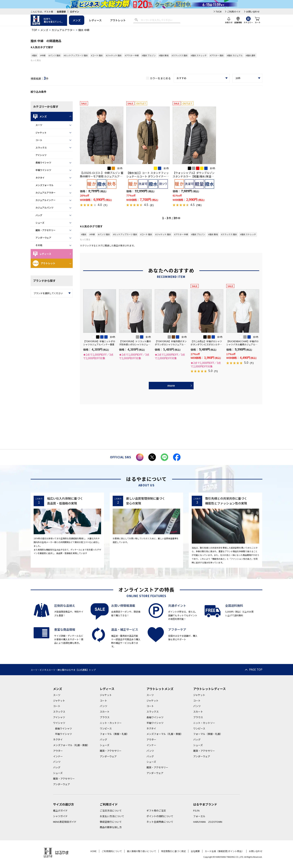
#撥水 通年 (251, 55)
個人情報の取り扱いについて (141, 851)
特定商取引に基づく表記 (173, 851)
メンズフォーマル (44, 185)
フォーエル (199, 816)
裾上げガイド (60, 811)
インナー (58, 756)
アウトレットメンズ (160, 689)
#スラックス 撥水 (180, 55)
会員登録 (61, 11)
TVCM (219, 11)
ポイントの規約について (160, 816)
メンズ (77, 20)
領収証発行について (111, 822)
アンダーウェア (43, 238)
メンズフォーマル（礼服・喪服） (71, 745)
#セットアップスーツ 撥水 (76, 55)
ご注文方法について (111, 811)
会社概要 (195, 851)
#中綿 (43, 55)
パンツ (57, 762)
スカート (105, 712)
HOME (94, 851)
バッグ (39, 215)
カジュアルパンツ (44, 207)
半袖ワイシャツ (43, 170)
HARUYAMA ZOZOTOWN (208, 822)
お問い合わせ (253, 11)
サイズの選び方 (64, 804)
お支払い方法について (112, 816)
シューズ (40, 223)
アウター (58, 751)
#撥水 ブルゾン (149, 55)
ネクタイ (40, 178)
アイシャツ (41, 155)
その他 (39, 245)
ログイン (75, 11)
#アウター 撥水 (217, 55)
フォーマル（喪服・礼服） (114, 734)
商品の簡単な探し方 (111, 827)
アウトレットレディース (209, 689)
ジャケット (41, 132)
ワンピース (106, 728)
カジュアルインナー (46, 200)
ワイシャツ (59, 723)
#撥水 (34, 55)
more (171, 385)
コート (39, 140)
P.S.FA (196, 811)
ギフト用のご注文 (156, 811)
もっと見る (36, 60)
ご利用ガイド (234, 11)
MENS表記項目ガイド (65, 822)
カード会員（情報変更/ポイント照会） (224, 851)
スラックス (41, 147)
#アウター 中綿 (132, 55)
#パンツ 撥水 (55, 55)
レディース (95, 20)
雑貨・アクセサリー (46, 230)
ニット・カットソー (111, 723)
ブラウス (105, 717)
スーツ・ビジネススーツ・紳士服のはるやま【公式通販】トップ (63, 670)
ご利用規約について (112, 851)
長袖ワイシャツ (43, 162)
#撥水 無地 (164, 55)
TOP (34, 30)
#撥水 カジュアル (235, 55)
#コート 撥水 (97, 55)
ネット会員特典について (160, 822)
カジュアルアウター (63, 30)
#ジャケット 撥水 (114, 55)
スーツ (39, 125)
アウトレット (118, 20)
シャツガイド (60, 816)
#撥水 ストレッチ (199, 55)
